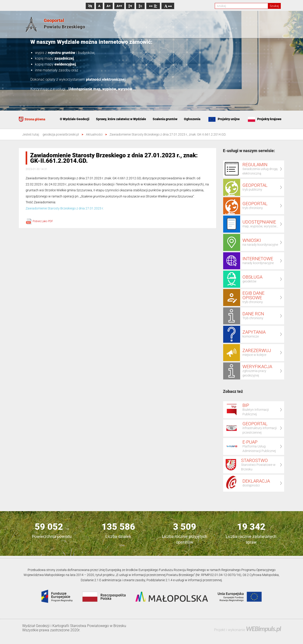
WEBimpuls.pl (263, 629)
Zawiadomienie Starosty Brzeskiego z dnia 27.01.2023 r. (65, 208)
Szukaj (274, 6)
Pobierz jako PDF (39, 221)
